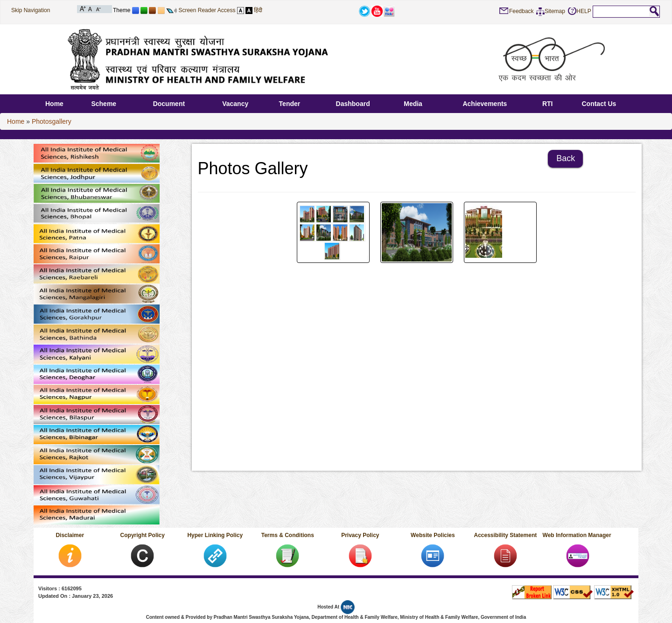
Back (566, 158)
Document (169, 104)
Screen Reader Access (207, 10)
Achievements (485, 104)
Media (413, 104)
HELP (584, 11)
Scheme (104, 104)
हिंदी (258, 10)
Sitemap (555, 11)
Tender (290, 104)
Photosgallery (52, 121)
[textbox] (621, 11)
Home (54, 104)
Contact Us (599, 104)
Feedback (521, 11)
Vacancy (235, 104)
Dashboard (353, 104)
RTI (548, 104)
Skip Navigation (31, 10)
